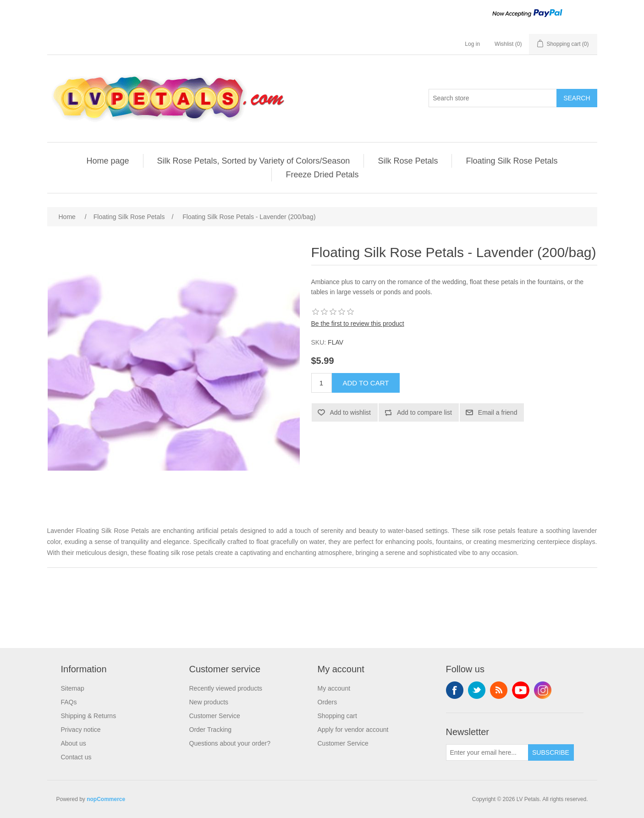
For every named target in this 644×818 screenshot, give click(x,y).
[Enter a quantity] (322, 383)
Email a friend (498, 412)
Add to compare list (424, 412)
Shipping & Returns (89, 716)
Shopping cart (337, 716)
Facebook (455, 690)
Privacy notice (81, 730)
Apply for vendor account (353, 730)
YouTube (521, 690)
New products (209, 702)
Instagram (543, 690)
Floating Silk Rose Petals (512, 161)
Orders (328, 702)
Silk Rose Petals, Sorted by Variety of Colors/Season (254, 161)
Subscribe (551, 752)
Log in (472, 44)
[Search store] (493, 98)
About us (74, 743)
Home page (107, 161)
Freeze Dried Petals (322, 175)
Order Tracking (211, 730)
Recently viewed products (226, 688)
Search (577, 98)
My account (334, 688)
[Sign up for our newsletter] (487, 752)
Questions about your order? (230, 743)
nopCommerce (106, 799)
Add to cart (366, 383)
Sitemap (73, 688)
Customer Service (215, 716)
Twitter (477, 690)
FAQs (69, 702)
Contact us (76, 757)
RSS (499, 690)
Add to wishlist (350, 412)
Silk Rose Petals (408, 161)
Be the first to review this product (358, 324)
